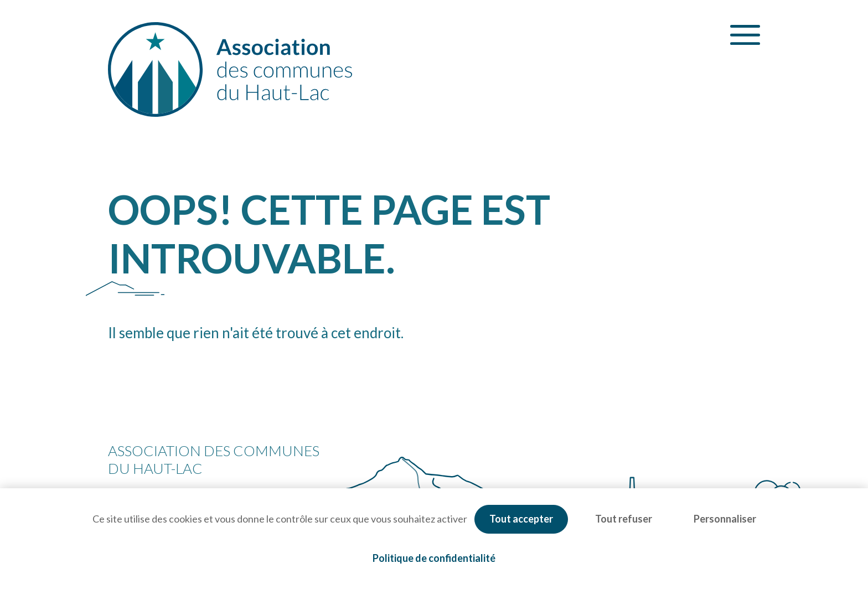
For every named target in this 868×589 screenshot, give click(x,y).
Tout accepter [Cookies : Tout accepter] (521, 519)
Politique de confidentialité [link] (434, 558)
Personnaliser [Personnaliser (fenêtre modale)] (725, 519)
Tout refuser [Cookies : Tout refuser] (624, 519)
